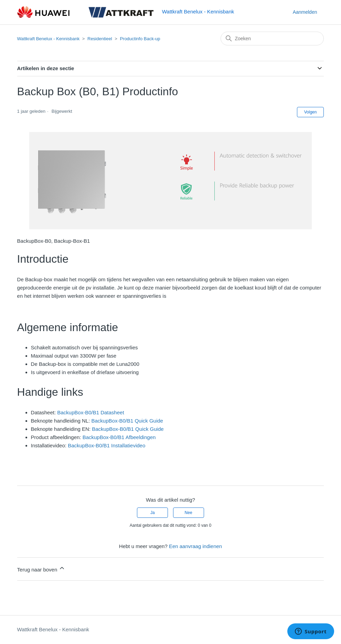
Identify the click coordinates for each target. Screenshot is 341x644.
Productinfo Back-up (140, 39)
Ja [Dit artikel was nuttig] (153, 513)
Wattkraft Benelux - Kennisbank (49, 39)
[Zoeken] (272, 39)
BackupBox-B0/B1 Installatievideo (106, 445)
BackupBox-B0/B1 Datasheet (90, 412)
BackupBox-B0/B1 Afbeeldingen (119, 437)
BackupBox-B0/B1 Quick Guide (127, 421)
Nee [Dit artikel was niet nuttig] (189, 513)
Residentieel (100, 39)
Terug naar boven (41, 569)
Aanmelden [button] (305, 12)
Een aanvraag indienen (195, 546)
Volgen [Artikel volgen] (311, 112)
